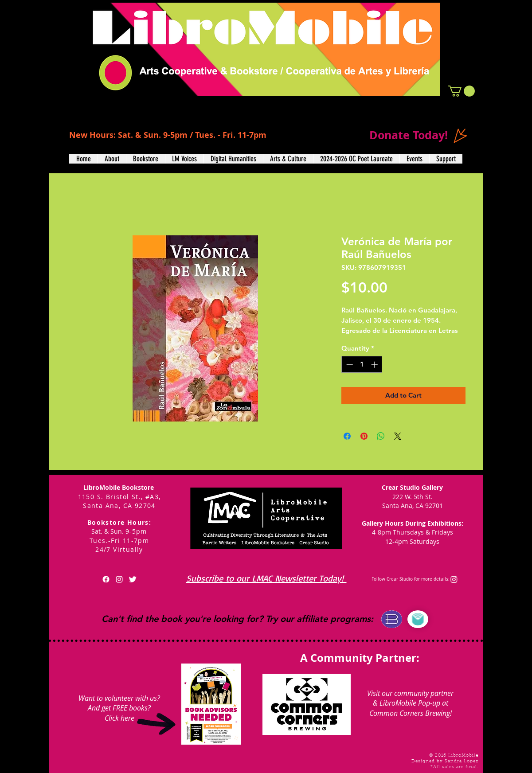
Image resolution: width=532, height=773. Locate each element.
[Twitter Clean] (133, 579)
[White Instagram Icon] (119, 579)
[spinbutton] (362, 365)
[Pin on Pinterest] (364, 436)
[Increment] (375, 365)
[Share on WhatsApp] (381, 436)
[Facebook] (106, 579)
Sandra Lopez (462, 761)
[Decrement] (349, 365)
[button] (461, 91)
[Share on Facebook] (347, 436)
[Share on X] (398, 436)
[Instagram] (454, 579)
